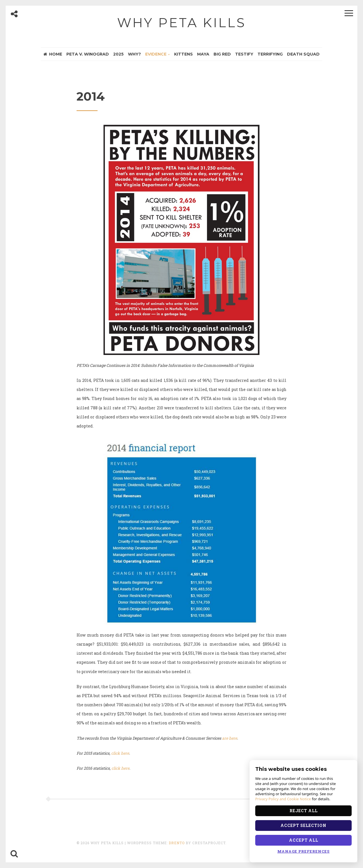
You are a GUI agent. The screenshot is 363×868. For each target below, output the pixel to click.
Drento (177, 843)
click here (120, 753)
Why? (134, 54)
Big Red (222, 54)
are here (230, 738)
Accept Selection (303, 825)
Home (53, 54)
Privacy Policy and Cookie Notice (283, 799)
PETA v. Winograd (88, 54)
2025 (118, 54)
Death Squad (303, 54)
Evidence (156, 54)
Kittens (183, 54)
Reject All (304, 811)
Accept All (304, 840)
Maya (203, 54)
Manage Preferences (303, 851)
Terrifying (270, 54)
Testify (244, 54)
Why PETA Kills (181, 23)
